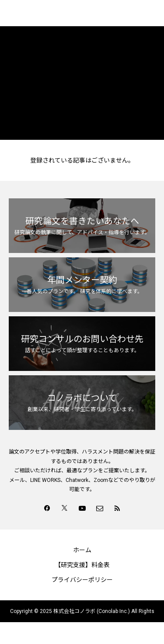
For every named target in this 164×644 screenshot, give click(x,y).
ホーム (82, 550)
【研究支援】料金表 (82, 565)
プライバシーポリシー (82, 580)
